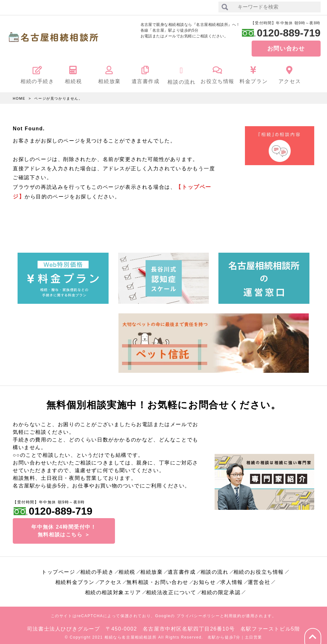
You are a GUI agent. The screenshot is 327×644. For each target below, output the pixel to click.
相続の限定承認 (221, 590)
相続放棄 (151, 569)
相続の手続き (97, 569)
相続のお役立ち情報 (259, 569)
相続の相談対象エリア (113, 590)
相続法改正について (171, 590)
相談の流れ (215, 569)
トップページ (58, 569)
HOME (19, 98)
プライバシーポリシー (198, 613)
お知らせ (204, 580)
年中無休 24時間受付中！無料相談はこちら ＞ (64, 528)
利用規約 (233, 613)
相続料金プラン (75, 580)
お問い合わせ (286, 49)
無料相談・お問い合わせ (157, 580)
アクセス (110, 580)
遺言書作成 (182, 569)
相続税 (127, 569)
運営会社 (259, 580)
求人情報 (232, 580)
